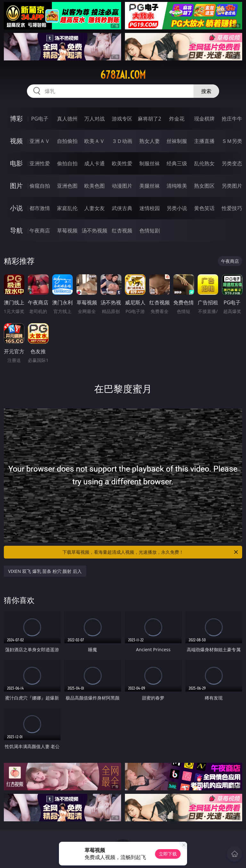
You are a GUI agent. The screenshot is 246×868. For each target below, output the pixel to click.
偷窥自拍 (40, 186)
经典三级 (177, 163)
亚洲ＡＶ (40, 141)
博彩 (16, 118)
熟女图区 (204, 186)
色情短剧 (150, 231)
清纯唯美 (177, 186)
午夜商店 (40, 231)
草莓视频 (67, 231)
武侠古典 (122, 208)
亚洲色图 (67, 186)
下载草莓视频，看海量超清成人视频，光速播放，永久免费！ (151, 552)
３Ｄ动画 (122, 141)
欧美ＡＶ (94, 141)
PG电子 (40, 119)
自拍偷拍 (67, 141)
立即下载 (168, 854)
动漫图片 (122, 186)
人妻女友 (94, 208)
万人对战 (94, 119)
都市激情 (40, 208)
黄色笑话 (204, 208)
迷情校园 (150, 208)
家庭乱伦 (67, 208)
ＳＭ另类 (232, 141)
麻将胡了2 (149, 119)
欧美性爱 (122, 163)
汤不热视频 (94, 231)
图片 (16, 186)
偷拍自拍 (67, 163)
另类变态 (232, 163)
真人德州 (67, 119)
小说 (16, 208)
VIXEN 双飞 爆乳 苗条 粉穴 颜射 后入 (45, 571)
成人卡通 (94, 163)
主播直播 (204, 141)
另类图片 (232, 186)
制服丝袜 (150, 163)
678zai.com (123, 75)
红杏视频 (122, 231)
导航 (16, 230)
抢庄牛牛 (232, 119)
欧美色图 (94, 186)
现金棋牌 (204, 119)
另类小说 (177, 208)
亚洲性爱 (40, 163)
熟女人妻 (150, 141)
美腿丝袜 (150, 186)
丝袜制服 (177, 141)
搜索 (206, 91)
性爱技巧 (232, 208)
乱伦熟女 (204, 163)
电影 (16, 163)
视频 (16, 141)
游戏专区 (122, 119)
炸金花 (177, 119)
